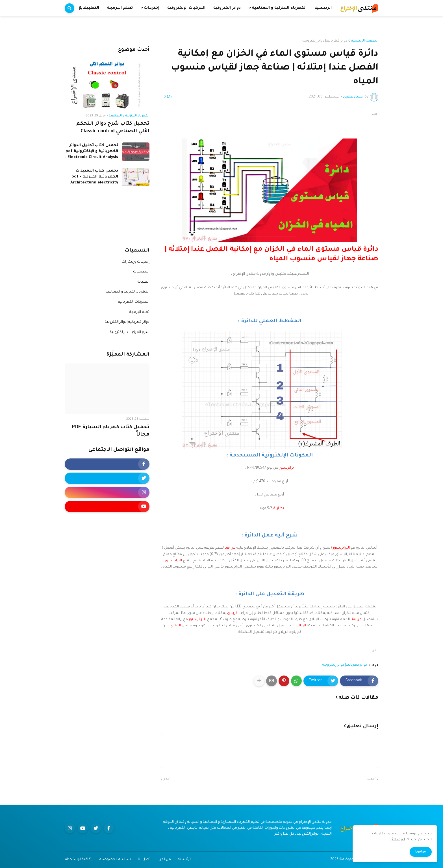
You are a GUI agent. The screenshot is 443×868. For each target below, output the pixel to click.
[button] (81, 8)
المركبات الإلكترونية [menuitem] (186, 8)
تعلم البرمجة (139, 312)
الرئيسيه (185, 860)
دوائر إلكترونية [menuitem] (227, 8)
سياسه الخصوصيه (115, 860)
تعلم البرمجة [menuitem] (120, 8)
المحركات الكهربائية (134, 302)
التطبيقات (141, 272)
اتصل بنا (145, 860)
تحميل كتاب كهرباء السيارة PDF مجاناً (111, 431)
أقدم (167, 779)
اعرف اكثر (398, 840)
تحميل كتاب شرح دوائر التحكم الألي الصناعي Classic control (113, 128)
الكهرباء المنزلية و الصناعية (128, 292)
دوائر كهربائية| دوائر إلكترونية (325, 41)
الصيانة (144, 282)
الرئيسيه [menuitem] (323, 8)
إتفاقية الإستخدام (79, 860)
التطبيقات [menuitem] (89, 8)
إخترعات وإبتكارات (136, 262)
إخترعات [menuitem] (152, 8)
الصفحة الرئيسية (365, 41)
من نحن (165, 860)
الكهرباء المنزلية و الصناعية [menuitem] (279, 8)
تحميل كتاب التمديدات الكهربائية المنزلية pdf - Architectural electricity (94, 177)
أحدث (371, 779)
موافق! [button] (421, 852)
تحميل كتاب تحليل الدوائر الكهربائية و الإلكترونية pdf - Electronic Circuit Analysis (91, 151)
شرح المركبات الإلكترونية (130, 332)
